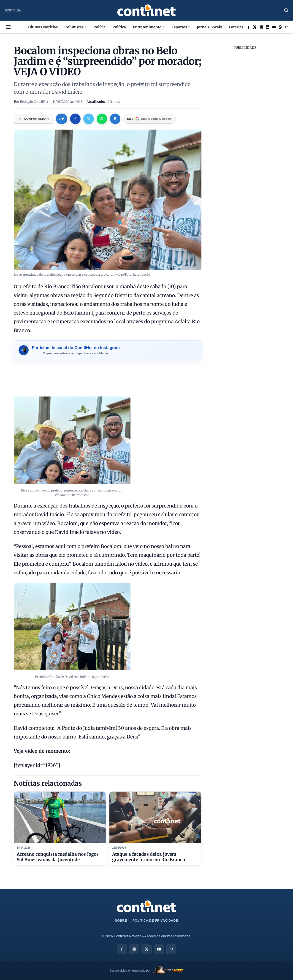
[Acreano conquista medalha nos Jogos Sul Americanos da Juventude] (60, 817)
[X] (146, 949)
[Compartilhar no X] (89, 119)
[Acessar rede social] (248, 27)
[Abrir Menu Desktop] (8, 27)
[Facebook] (122, 949)
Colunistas (74, 27)
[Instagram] (134, 949)
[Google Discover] (149, 119)
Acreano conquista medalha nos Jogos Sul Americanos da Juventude (58, 857)
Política (119, 27)
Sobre (121, 920)
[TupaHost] (146, 971)
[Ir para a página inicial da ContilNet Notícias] (146, 906)
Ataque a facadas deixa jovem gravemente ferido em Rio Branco (149, 857)
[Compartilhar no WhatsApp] (102, 119)
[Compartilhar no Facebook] (75, 119)
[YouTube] (159, 949)
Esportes (179, 27)
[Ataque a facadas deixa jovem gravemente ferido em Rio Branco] (155, 817)
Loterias (236, 27)
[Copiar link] (115, 119)
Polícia (99, 27)
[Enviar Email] (287, 27)
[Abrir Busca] (286, 10)
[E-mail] (171, 949)
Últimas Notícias (43, 27)
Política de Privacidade (155, 920)
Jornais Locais (209, 27)
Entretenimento (147, 27)
